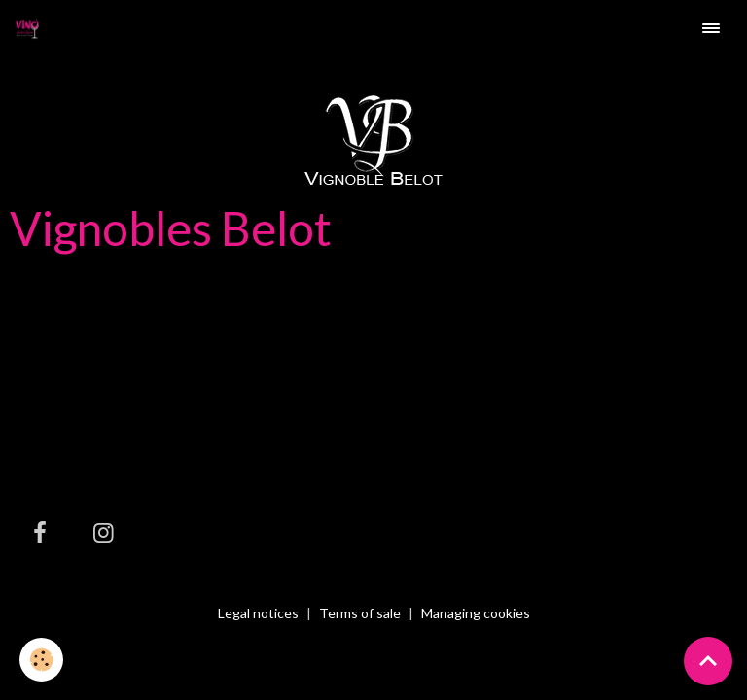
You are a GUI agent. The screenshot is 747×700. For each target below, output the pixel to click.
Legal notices (258, 613)
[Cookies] (41, 660)
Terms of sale (360, 613)
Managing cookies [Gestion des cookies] (476, 613)
